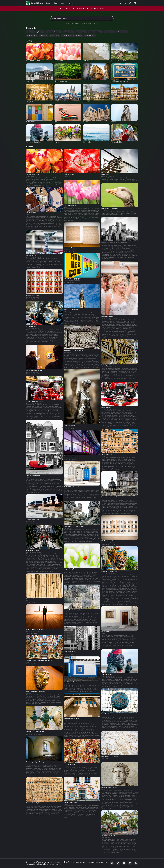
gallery (40, 32)
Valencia (29, 693)
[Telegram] (118, 863)
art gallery (68, 32)
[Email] (112, 863)
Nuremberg (67, 458)
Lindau (66, 804)
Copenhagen (30, 764)
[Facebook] (124, 863)
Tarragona (29, 733)
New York (104, 244)
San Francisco (106, 838)
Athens (28, 601)
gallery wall (81, 32)
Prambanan (67, 353)
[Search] (120, 3)
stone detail (32, 36)
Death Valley (105, 758)
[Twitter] (130, 863)
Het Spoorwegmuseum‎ (33, 328)
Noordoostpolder (31, 177)
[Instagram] (136, 863)
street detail (122, 32)
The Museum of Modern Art (72, 250)
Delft (28, 215)
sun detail (55, 36)
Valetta (103, 456)
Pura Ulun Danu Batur (108, 574)
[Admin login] (130, 3)
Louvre (28, 805)
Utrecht (66, 571)
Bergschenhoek (31, 522)
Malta (65, 489)
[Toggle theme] (125, 3)
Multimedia (110, 32)
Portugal (66, 684)
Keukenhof (67, 177)
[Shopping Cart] (135, 3)
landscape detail (95, 32)
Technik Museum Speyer (33, 257)
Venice (66, 766)
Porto (103, 716)
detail (30, 32)
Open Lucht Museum (108, 177)
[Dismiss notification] (138, 8)
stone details (90, 36)
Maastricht (67, 427)
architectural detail (54, 32)
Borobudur (67, 612)
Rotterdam (104, 210)
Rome (28, 663)
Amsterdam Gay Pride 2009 (109, 318)
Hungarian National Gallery (72, 36)
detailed (44, 36)
